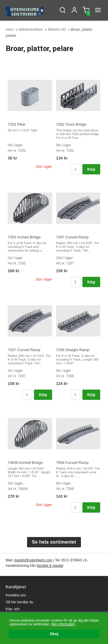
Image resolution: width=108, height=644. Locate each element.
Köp (91, 169)
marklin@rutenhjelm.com (33, 560)
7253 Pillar (17, 124)
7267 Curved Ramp (72, 237)
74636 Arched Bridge (25, 463)
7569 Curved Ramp (72, 463)
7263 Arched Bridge (24, 237)
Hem (10, 29)
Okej (54, 634)
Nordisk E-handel (50, 566)
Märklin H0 (57, 29)
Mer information (63, 624)
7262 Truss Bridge (71, 124)
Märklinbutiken (31, 29)
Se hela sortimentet (54, 542)
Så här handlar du (19, 602)
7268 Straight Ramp (73, 350)
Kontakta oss (16, 595)
